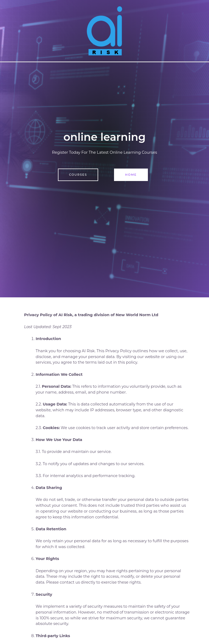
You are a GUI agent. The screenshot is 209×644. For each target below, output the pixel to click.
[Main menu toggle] (203, 31)
